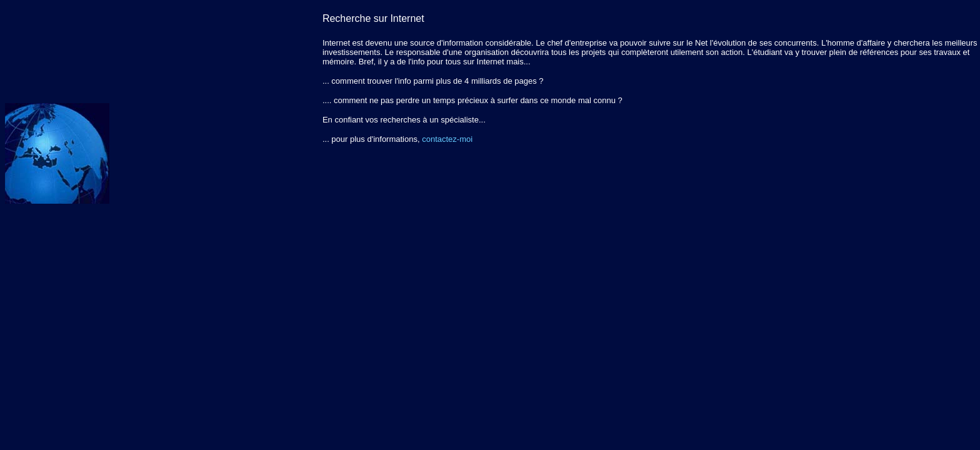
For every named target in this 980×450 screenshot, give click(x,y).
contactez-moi (447, 139)
